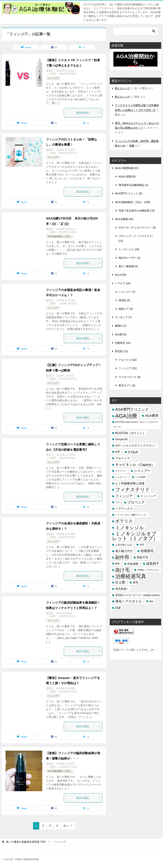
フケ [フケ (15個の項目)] (117, 502)
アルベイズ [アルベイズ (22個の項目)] (123, 458)
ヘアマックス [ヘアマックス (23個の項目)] (124, 509)
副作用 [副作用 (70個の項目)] (122, 557)
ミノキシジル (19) (129, 249)
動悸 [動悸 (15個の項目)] (117, 564)
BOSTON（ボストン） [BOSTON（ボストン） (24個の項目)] (130, 433)
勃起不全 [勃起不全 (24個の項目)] (143, 557)
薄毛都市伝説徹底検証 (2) (133, 185)
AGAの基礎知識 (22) (127, 168)
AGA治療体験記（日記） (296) (132, 202)
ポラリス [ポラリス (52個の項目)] (124, 521)
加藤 (132, 146)
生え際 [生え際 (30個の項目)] (120, 582)
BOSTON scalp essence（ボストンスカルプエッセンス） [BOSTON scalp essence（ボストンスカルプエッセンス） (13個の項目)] (135, 424)
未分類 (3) (121, 334)
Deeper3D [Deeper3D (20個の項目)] (121, 439)
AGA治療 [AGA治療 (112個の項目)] (126, 416)
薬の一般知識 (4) (128, 266)
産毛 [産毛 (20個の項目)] (136, 582)
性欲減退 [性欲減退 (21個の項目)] (133, 564)
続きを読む (88, 113)
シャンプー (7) (127, 292)
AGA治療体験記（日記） (60, 236)
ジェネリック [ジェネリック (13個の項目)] (121, 477)
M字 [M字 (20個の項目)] (118, 452)
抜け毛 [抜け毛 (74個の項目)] (122, 570)
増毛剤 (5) (124, 300)
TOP (26, 842)
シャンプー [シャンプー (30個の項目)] (142, 471)
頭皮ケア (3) (126, 309)
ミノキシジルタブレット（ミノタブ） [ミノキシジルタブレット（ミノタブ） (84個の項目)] (135, 536)
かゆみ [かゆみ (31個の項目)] (133, 452)
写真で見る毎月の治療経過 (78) (137, 211)
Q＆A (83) (121, 275)
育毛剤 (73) (121, 351)
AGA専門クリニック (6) (129, 193)
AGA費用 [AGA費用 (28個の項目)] (152, 416)
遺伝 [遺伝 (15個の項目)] (152, 601)
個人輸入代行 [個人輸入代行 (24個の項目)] (124, 551)
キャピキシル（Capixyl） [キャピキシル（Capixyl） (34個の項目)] (135, 465)
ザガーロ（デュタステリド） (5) (137, 228)
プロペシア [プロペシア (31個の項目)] (136, 502)
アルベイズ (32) (128, 360)
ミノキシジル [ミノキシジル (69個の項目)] (130, 528)
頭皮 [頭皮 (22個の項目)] (118, 608)
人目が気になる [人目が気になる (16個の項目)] (124, 545)
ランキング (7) (123, 317)
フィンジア (53, 78)
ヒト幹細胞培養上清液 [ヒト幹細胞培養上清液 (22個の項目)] (130, 483)
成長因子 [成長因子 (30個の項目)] (153, 564)
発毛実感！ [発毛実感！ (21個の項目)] (122, 589)
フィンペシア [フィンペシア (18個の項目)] (148, 496)
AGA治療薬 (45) (124, 219)
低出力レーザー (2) (129, 258)
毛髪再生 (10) (123, 343)
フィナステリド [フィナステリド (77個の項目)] (133, 490)
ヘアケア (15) (123, 283)
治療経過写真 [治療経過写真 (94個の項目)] (131, 576)
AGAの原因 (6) (127, 177)
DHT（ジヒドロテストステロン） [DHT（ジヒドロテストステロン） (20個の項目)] (136, 446)
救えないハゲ (123, 88)
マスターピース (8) (129, 377)
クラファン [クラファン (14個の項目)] (121, 471)
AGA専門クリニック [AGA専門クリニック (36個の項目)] (132, 409)
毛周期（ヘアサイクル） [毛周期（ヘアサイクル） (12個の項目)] (149, 570)
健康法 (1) (121, 326)
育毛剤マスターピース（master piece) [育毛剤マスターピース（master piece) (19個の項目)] (137, 595)
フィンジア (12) (128, 368)
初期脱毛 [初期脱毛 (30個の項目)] (147, 551)
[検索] (135, 31)
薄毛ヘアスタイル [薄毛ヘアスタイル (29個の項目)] (128, 601)
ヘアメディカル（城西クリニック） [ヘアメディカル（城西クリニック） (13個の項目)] (131, 515)
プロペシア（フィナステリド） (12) (137, 238)
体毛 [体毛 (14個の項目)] (142, 545)
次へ (66, 826)
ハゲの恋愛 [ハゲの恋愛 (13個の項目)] (140, 477)
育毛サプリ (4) (127, 385)
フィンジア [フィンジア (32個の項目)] (124, 496)
